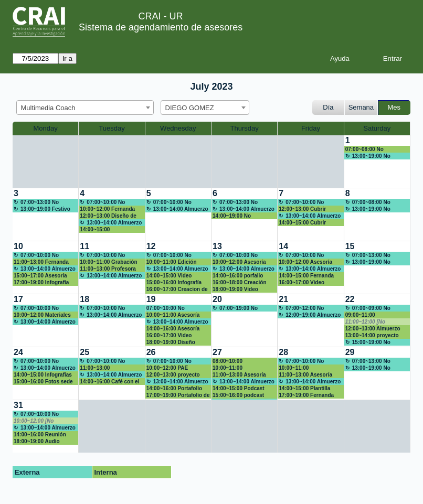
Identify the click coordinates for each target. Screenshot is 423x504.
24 (18, 352)
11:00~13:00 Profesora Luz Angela (108, 269)
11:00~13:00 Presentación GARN (105, 368)
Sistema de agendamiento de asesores (161, 27)
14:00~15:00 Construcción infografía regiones (109, 230)
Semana (361, 107)
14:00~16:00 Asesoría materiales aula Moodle (175, 329)
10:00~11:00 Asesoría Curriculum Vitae (173, 315)
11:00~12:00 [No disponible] (365, 322)
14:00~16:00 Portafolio (174, 388)
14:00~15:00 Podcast (239, 388)
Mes (394, 107)
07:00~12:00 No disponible (301, 308)
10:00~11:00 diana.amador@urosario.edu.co (244, 368)
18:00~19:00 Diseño (171, 342)
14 (283, 246)
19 (151, 299)
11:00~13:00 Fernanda (41, 262)
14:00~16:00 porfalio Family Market (238, 276)
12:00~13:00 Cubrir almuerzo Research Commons (303, 209)
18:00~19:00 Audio (37, 441)
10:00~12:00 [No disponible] (34, 421)
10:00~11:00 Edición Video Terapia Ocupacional (172, 262)
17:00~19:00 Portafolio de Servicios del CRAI (178, 395)
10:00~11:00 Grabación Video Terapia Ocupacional (108, 262)
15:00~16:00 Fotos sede (43, 382)
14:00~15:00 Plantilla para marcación (304, 389)
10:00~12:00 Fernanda (107, 209)
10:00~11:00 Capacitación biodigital (307, 368)
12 (151, 246)
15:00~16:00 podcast (238, 395)
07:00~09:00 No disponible (368, 308)
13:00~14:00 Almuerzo (114, 223)
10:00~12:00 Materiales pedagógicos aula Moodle (42, 315)
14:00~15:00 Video (169, 276)
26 (151, 352)
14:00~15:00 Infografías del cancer (43, 375)
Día (328, 107)
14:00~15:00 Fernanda (306, 276)
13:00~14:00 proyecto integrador (372, 336)
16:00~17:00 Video (302, 282)
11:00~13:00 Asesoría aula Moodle (305, 375)
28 (283, 352)
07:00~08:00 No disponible (364, 149)
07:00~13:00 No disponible (36, 202)
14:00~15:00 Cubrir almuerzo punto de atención (302, 223)
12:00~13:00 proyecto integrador (173, 375)
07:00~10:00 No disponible (102, 202)
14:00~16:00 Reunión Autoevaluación (40, 435)
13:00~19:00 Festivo (45, 209)
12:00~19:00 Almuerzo (313, 315)
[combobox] (85, 108)
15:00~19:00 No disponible (368, 342)
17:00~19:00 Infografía (41, 282)
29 (350, 352)
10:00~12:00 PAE (167, 368)
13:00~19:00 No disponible (368, 156)
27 (217, 352)
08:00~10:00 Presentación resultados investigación (243, 361)
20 (217, 299)
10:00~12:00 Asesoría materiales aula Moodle (241, 262)
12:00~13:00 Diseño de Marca (108, 216)
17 (18, 299)
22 (350, 299)
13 (217, 246)
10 (18, 246)
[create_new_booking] (377, 162)
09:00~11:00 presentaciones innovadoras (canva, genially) (371, 315)
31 (18, 405)
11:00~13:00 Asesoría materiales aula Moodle (241, 375)
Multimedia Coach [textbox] (48, 108)
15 (350, 246)
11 (84, 246)
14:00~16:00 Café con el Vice (109, 382)
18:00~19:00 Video (235, 289)
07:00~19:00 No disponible (235, 308)
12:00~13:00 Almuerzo (373, 329)
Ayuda (340, 58)
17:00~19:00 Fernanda (306, 395)
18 (84, 299)
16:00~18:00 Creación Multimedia (240, 283)
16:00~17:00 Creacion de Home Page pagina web (177, 289)
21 (283, 299)
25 (84, 352)
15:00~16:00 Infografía (174, 282)
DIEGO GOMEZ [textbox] (190, 108)
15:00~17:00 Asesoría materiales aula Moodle (43, 276)
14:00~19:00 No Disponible (232, 216)
